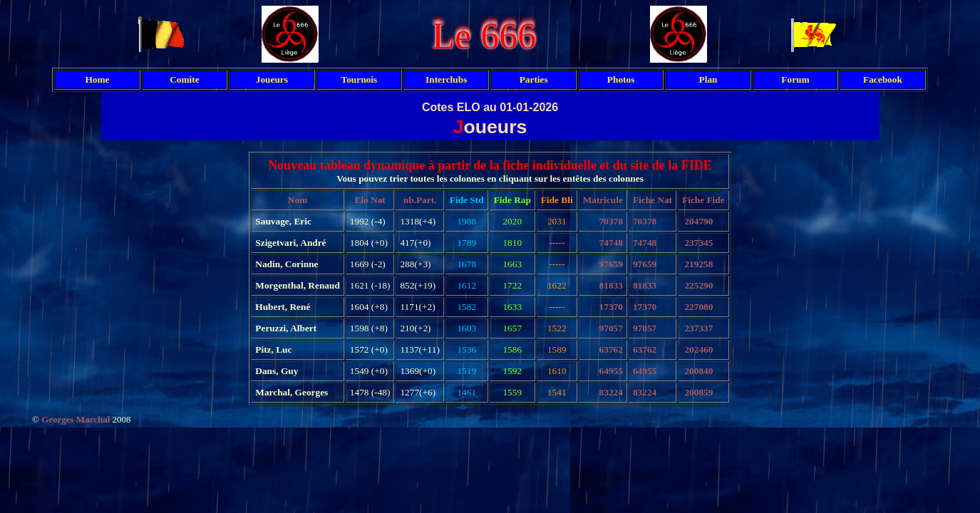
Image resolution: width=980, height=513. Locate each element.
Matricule (603, 200)
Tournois (359, 79)
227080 (698, 307)
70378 (611, 221)
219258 (698, 264)
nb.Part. (420, 200)
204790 (698, 221)
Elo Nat (370, 200)
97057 (611, 328)
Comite (184, 79)
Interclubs (446, 79)
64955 (611, 371)
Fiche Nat (653, 200)
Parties (534, 79)
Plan (708, 79)
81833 (611, 285)
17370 (611, 307)
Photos (621, 79)
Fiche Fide (703, 200)
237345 (698, 243)
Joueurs (272, 79)
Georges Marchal (76, 419)
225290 (698, 285)
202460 (698, 349)
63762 (611, 349)
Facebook (883, 79)
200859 (698, 392)
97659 (611, 264)
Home (97, 79)
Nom (298, 200)
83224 (611, 392)
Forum (795, 79)
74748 (611, 243)
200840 (698, 371)
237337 (698, 328)
